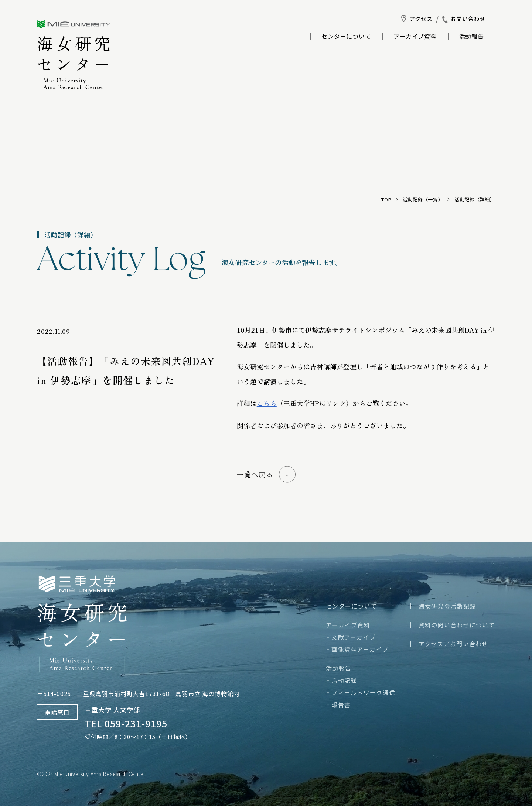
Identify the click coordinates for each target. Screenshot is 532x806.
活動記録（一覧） (423, 199)
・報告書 (338, 705)
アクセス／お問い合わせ (453, 644)
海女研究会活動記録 (447, 606)
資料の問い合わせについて (457, 625)
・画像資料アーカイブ (357, 649)
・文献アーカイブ (350, 637)
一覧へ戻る (255, 474)
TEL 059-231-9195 (126, 723)
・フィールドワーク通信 (360, 692)
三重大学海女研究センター (74, 55)
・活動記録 (341, 680)
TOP (386, 199)
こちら (267, 403)
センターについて (346, 37)
